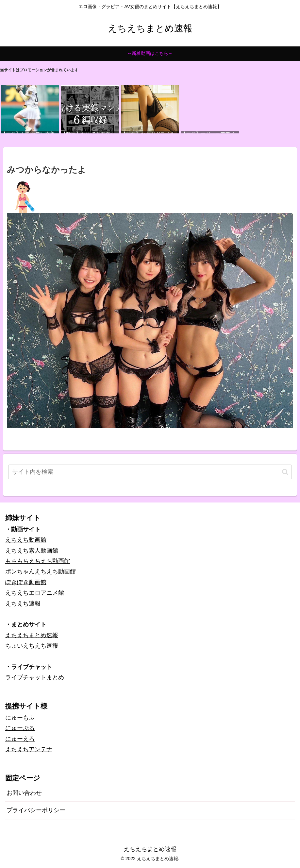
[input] (150, 472)
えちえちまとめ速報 (32, 635)
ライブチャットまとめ (35, 677)
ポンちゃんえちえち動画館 (41, 571)
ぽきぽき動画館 (26, 582)
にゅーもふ (20, 718)
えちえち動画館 (26, 540)
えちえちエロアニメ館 (35, 593)
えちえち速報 (23, 604)
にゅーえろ (20, 739)
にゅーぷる (20, 728)
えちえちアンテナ (29, 749)
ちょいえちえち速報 (32, 646)
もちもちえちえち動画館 (38, 561)
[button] (285, 472)
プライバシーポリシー (36, 810)
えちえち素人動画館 (32, 551)
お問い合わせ (24, 793)
